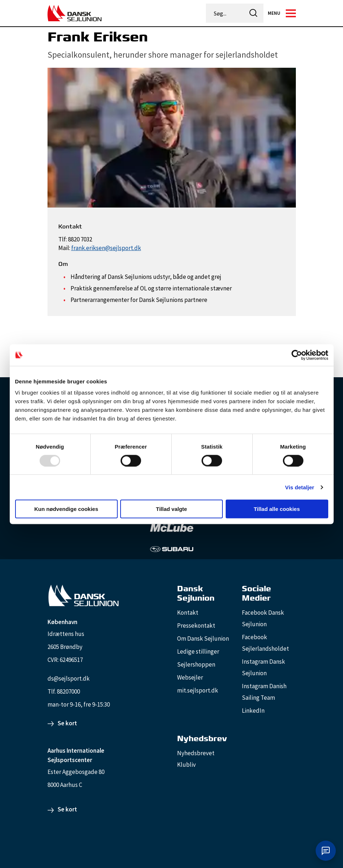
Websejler (190, 677)
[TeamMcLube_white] (172, 526)
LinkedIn (253, 711)
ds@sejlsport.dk (69, 678)
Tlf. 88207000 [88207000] (64, 691)
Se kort (67, 723)
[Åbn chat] (326, 851)
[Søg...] (226, 13)
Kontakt (188, 613)
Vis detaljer (300, 487)
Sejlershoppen (196, 664)
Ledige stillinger (198, 651)
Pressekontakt (196, 626)
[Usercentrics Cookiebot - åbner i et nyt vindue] (297, 355)
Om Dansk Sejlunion (203, 638)
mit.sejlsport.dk (198, 690)
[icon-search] (254, 13)
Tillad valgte (171, 509)
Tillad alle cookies (277, 509)
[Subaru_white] (172, 549)
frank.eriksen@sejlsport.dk (106, 248)
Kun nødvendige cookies (66, 509)
